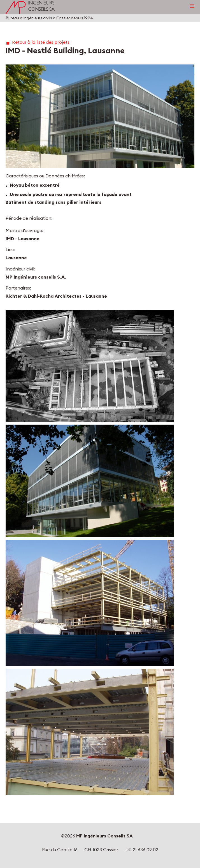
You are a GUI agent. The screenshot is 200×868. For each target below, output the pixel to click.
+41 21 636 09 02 (142, 850)
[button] (100, 116)
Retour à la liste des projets (41, 42)
